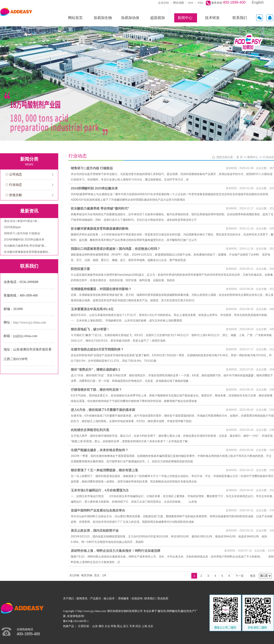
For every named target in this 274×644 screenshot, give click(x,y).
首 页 (239, 157)
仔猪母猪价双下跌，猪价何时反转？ (96, 390)
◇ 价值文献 (14, 195)
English (258, 2)
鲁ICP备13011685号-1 (76, 621)
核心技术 (109, 598)
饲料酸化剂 (174, 611)
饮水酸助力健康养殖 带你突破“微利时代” (100, 208)
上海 (144, 626)
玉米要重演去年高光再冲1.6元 (92, 309)
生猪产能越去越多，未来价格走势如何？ (100, 450)
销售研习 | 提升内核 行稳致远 (92, 168)
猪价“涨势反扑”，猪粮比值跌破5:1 (95, 369)
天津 (132, 626)
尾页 (253, 576)
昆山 (120, 626)
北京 (150, 626)
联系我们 (240, 18)
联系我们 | (151, 598)
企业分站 (163, 3)
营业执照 (163, 598)
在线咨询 (137, 598)
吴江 (126, 626)
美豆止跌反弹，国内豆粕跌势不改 (95, 531)
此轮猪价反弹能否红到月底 (90, 430)
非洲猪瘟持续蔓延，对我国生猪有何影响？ (101, 289)
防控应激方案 (80, 269)
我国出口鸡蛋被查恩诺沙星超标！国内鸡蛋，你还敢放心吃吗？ (116, 249)
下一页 (240, 576)
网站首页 (75, 18)
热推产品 (68, 626)
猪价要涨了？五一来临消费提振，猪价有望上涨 (104, 470)
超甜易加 (158, 18)
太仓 (107, 626)
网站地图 (179, 3)
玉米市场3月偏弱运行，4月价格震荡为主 (100, 490)
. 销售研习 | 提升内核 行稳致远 (21, 233)
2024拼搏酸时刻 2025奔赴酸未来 (94, 188)
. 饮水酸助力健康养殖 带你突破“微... (24, 246)
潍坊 (101, 626)
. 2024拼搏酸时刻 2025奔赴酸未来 (23, 240)
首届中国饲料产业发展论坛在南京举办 (98, 510)
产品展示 (96, 598)
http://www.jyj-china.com (30, 322)
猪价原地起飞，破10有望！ (90, 329)
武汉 (138, 626)
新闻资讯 (83, 598)
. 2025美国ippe (12, 227)
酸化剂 (162, 611)
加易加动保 (130, 18)
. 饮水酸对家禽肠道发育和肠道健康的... (26, 252)
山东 (95, 626)
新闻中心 (185, 18)
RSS (191, 3)
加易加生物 (103, 18)
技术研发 (212, 18)
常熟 (113, 626)
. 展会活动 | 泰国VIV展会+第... (21, 221)
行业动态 (269, 157)
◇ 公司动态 (14, 174)
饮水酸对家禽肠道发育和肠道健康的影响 (100, 229)
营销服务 (124, 598)
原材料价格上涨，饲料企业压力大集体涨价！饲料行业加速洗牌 (116, 551)
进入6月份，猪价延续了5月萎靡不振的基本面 (103, 410)
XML (201, 3)
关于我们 (69, 598)
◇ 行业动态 (14, 185)
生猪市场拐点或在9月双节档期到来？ (97, 349)
